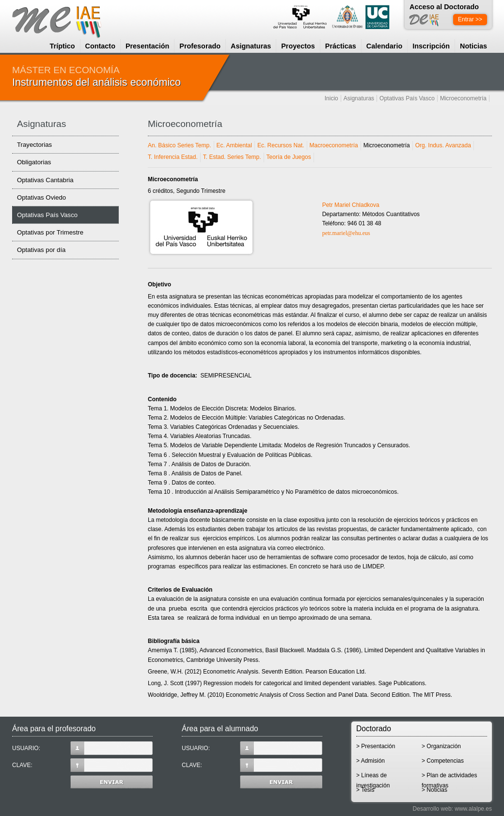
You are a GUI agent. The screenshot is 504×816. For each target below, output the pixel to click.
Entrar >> (470, 19)
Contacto (100, 46)
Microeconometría (463, 98)
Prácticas (341, 46)
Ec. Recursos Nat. (281, 145)
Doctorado (374, 729)
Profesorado (200, 46)
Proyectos (298, 46)
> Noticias (434, 790)
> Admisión (370, 761)
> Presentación (376, 746)
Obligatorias (34, 162)
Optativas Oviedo (41, 197)
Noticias (473, 46)
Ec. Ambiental (234, 145)
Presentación (147, 46)
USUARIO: (82, 748)
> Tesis (365, 790)
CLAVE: (82, 765)
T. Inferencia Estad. (173, 157)
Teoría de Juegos (289, 157)
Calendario (384, 46)
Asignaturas (251, 46)
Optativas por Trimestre (50, 232)
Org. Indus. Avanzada (443, 145)
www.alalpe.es (473, 809)
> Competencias (443, 761)
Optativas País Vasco (407, 98)
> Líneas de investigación (373, 778)
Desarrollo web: (433, 809)
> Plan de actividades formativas (449, 778)
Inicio (331, 98)
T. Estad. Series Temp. (232, 157)
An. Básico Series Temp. (180, 145)
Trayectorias (34, 145)
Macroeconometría (334, 145)
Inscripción (431, 46)
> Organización (441, 746)
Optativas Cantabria (45, 180)
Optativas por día (41, 250)
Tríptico (63, 46)
